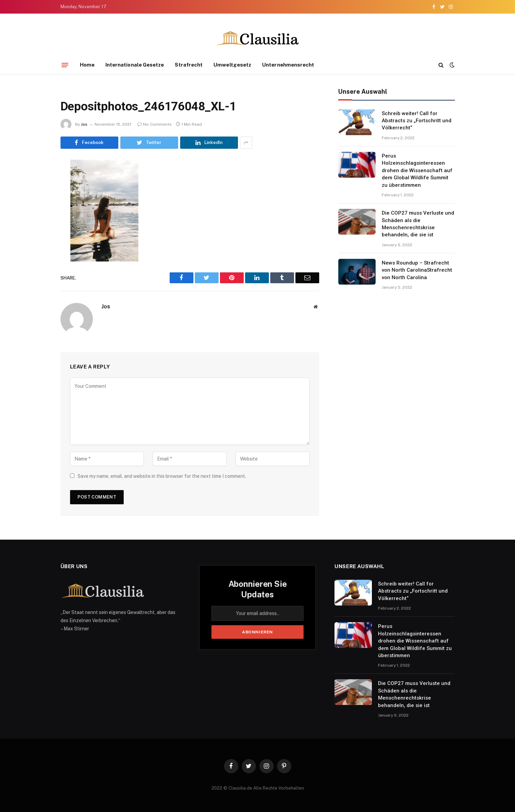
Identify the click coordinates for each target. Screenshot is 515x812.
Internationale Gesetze (135, 65)
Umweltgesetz (232, 65)
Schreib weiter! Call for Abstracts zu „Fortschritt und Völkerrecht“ (417, 121)
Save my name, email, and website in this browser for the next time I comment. (162, 476)
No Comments (154, 124)
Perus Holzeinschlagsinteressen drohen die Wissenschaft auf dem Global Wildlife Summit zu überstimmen (417, 170)
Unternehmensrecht (288, 65)
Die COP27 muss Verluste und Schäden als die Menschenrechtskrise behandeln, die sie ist (418, 224)
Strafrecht (189, 65)
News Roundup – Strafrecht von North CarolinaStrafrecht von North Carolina (417, 270)
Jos (84, 124)
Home (87, 65)
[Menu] (65, 65)
